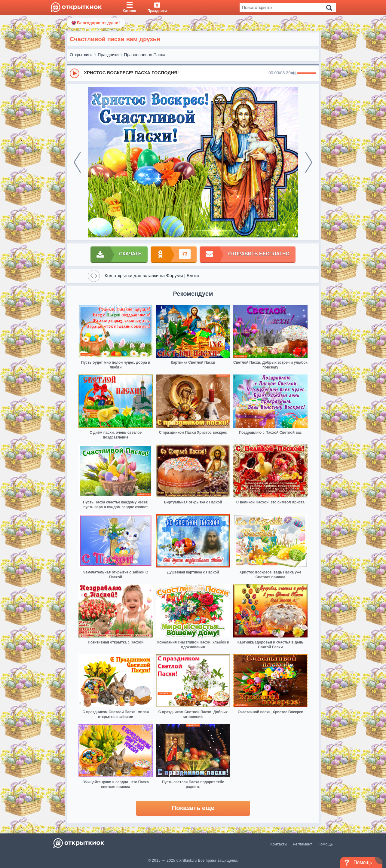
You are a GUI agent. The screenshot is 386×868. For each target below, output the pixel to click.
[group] (193, 73)
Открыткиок (81, 55)
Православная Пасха (145, 55)
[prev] (77, 162)
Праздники (108, 55)
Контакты (279, 844)
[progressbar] (306, 73)
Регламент (302, 844)
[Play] (75, 73)
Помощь (325, 844)
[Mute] (294, 73)
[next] (309, 162)
